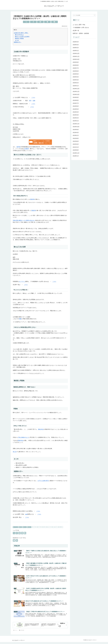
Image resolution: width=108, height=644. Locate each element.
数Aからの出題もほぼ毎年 (22, 37)
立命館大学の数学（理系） (21, 33)
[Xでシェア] (26, 22)
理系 (44, 527)
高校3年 (32, 199)
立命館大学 (55, 527)
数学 (20, 527)
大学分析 (15, 527)
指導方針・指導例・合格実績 (81, 33)
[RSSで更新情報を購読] (17, 540)
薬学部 (18, 147)
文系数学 (26, 149)
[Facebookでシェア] (33, 22)
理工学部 (39, 527)
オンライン (22, 282)
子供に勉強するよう (23, 437)
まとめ (17, 40)
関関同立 (61, 527)
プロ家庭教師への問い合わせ (81, 28)
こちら (33, 97)
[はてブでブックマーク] (40, 22)
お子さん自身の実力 (43, 481)
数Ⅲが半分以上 (19, 35)
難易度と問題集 (19, 38)
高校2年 (34, 210)
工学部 (34, 527)
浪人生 (15, 452)
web (26, 514)
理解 (20, 319)
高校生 (29, 527)
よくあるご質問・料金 (79, 25)
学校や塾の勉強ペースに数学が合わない (24, 220)
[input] (84, 15)
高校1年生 (41, 429)
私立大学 (49, 527)
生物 (34, 101)
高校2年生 (21, 440)
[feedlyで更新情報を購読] (14, 540)
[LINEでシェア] (47, 22)
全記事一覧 (76, 31)
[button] (54, 22)
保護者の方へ (17, 42)
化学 (30, 101)
